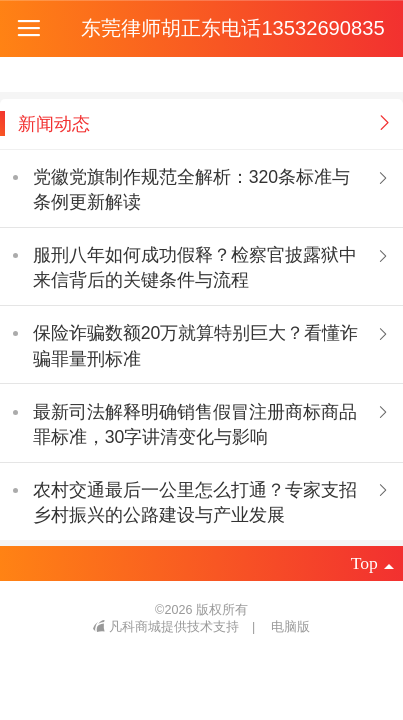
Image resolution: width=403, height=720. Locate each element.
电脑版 (290, 627)
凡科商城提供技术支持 (168, 627)
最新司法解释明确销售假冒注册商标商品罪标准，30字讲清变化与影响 (195, 424)
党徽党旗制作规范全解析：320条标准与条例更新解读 (191, 189)
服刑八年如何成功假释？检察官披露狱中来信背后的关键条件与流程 (195, 267)
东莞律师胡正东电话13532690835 (232, 28)
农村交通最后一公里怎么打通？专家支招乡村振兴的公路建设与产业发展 (195, 502)
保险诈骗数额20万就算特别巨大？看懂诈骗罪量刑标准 (196, 345)
